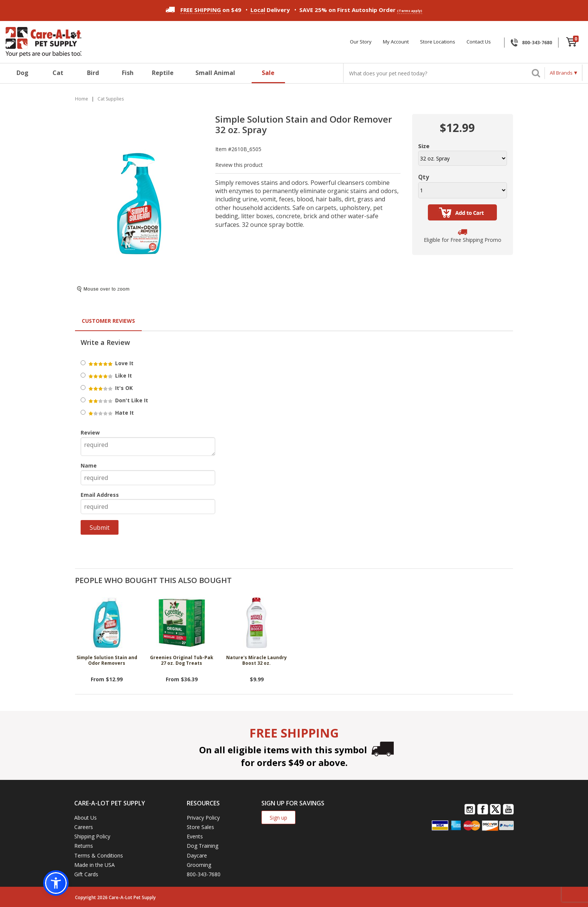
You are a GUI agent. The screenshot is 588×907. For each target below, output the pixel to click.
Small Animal (215, 73)
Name (89, 465)
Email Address (100, 495)
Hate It (111, 413)
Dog (22, 73)
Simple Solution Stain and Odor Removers (107, 660)
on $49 (203, 10)
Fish (128, 73)
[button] (56, 883)
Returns (84, 846)
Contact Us (479, 42)
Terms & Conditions (99, 855)
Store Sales (200, 827)
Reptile (163, 73)
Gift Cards (86, 874)
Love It (110, 363)
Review (90, 433)
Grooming (199, 865)
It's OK (110, 388)
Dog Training (202, 846)
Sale (268, 73)
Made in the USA (94, 865)
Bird (93, 73)
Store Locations (438, 42)
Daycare (197, 855)
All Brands (561, 73)
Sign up (278, 818)
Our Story (361, 42)
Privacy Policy (203, 818)
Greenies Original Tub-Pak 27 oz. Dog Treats (182, 660)
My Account (396, 42)
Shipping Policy (92, 836)
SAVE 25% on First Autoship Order (361, 10)
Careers (84, 827)
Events (195, 836)
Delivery (270, 10)
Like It (110, 376)
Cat (58, 73)
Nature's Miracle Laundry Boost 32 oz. (256, 660)
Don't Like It (118, 400)
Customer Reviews (108, 321)
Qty (424, 177)
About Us (85, 818)
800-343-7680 (537, 43)
